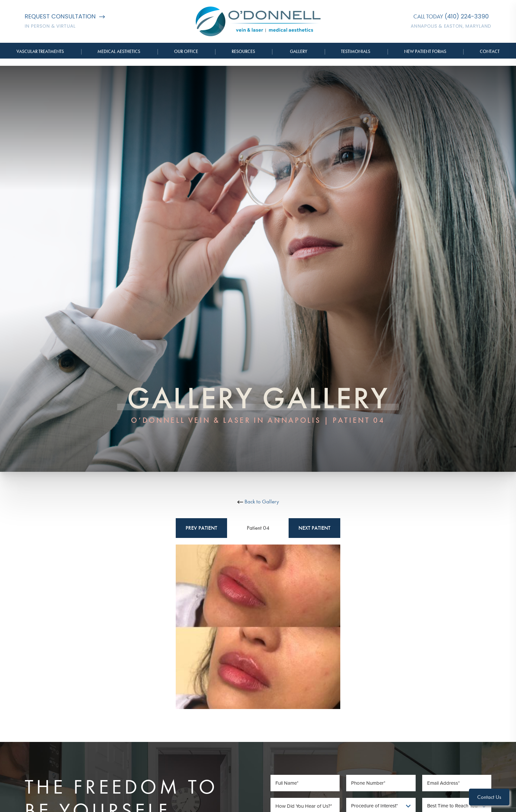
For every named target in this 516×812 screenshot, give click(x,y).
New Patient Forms (425, 51)
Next (314, 528)
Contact (490, 51)
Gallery (299, 51)
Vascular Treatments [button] (40, 51)
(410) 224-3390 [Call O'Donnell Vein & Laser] (467, 16)
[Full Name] (305, 783)
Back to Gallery (258, 501)
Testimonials (356, 51)
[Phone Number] (381, 783)
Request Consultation (65, 16)
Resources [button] (243, 51)
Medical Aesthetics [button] (119, 51)
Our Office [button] (186, 51)
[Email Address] (457, 783)
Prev (201, 528)
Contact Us (489, 797)
